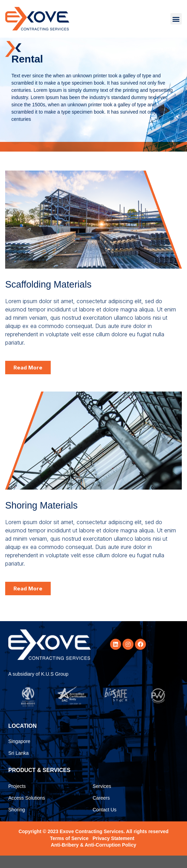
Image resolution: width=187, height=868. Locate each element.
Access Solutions (27, 810)
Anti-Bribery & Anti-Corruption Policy (93, 857)
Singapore (19, 754)
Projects (17, 799)
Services (102, 799)
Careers (101, 810)
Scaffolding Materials (48, 297)
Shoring (17, 822)
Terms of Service (69, 851)
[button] (176, 19)
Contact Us (104, 822)
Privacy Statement (113, 851)
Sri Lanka (18, 765)
